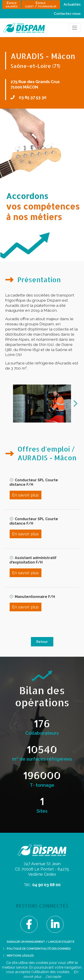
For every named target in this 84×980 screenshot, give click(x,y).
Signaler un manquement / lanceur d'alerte (41, 942)
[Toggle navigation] (75, 28)
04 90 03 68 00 (46, 885)
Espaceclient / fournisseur (41, 5)
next (75, 404)
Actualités (72, 4)
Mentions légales (20, 956)
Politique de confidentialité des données (39, 949)
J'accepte (53, 977)
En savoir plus (25, 495)
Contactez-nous (67, 14)
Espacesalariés (12, 5)
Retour (42, 642)
